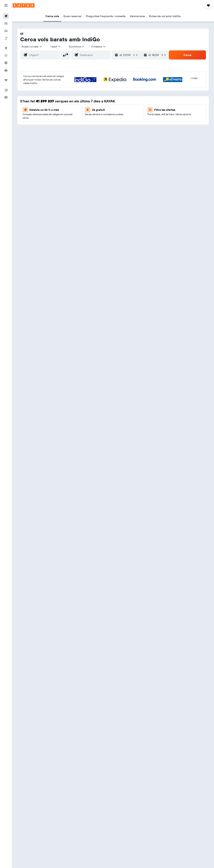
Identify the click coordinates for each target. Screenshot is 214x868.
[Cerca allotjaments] (6, 23)
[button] (6, 5)
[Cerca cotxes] (6, 31)
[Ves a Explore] (6, 48)
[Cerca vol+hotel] (6, 38)
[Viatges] (6, 80)
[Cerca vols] (6, 16)
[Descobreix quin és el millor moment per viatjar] (6, 63)
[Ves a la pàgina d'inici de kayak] (24, 5)
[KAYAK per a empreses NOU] (6, 70)
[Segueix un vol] (6, 55)
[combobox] (77, 47)
